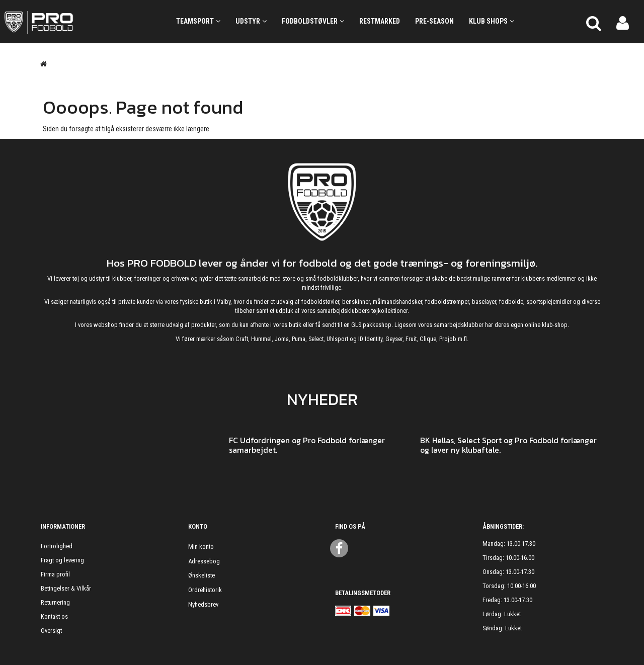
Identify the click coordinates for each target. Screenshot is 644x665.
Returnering (55, 602)
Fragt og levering (62, 560)
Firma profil (55, 574)
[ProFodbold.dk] (80, 22)
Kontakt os (54, 616)
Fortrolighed (57, 546)
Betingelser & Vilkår (66, 588)
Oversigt (51, 631)
